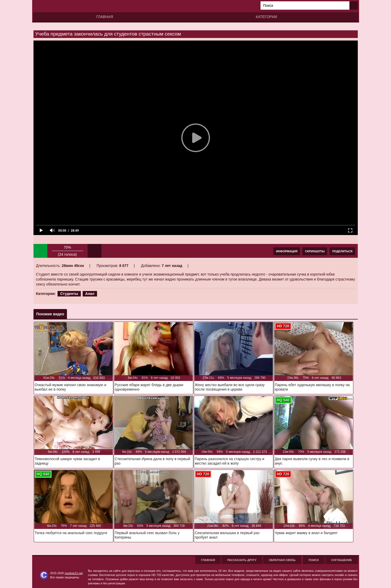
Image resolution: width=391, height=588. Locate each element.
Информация (287, 251)
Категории (266, 17)
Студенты (69, 294)
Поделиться (342, 251)
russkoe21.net (74, 573)
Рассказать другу (242, 560)
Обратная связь (282, 560)
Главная (105, 17)
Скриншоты (315, 251)
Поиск (314, 560)
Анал (90, 294)
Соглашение (341, 560)
